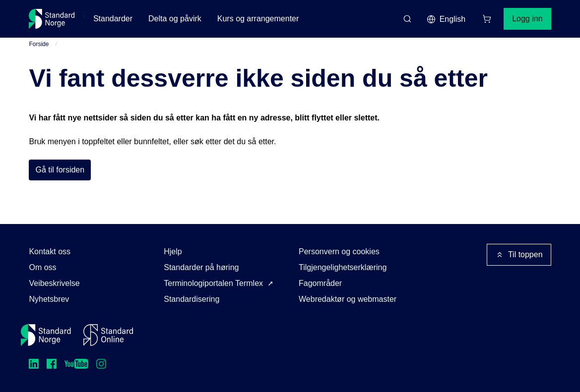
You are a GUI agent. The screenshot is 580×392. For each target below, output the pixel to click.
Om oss (42, 267)
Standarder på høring (201, 267)
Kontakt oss (50, 252)
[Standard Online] (108, 335)
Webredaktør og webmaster (348, 299)
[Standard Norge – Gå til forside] (52, 19)
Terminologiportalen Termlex (213, 283)
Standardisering (192, 299)
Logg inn (527, 19)
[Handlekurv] (487, 19)
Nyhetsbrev (49, 299)
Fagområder (320, 283)
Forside (39, 44)
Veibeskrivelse (54, 283)
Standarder (113, 19)
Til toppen (519, 255)
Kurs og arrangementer (258, 19)
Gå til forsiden (60, 170)
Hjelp (173, 252)
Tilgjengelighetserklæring (343, 267)
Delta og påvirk (175, 19)
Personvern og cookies (339, 252)
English (446, 19)
